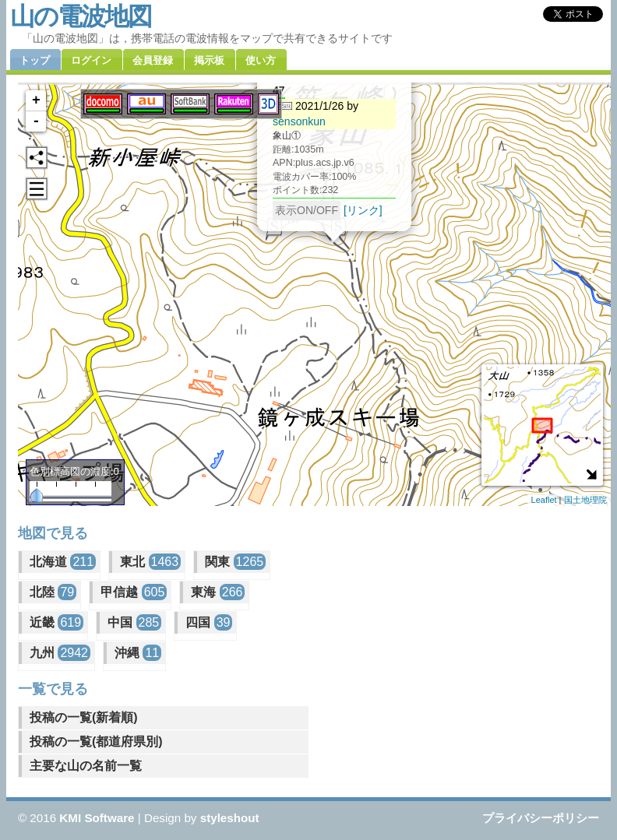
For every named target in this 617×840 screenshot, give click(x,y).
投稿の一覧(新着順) (84, 717)
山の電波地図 (81, 16)
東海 (218, 592)
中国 (134, 622)
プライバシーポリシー (541, 818)
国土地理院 (585, 500)
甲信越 (134, 592)
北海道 (63, 562)
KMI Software (97, 818)
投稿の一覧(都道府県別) (96, 742)
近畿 (56, 622)
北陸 (53, 592)
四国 (209, 622)
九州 (60, 653)
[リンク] (363, 208)
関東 (235, 562)
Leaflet (544, 500)
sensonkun (299, 119)
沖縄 (138, 653)
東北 (150, 562)
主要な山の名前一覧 (86, 766)
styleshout (230, 818)
